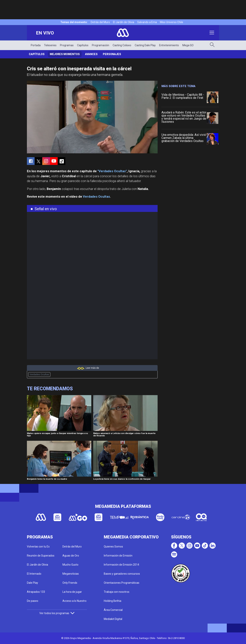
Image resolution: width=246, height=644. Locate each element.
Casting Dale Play (145, 45)
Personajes (112, 54)
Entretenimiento (169, 45)
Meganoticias (71, 574)
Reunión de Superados (41, 556)
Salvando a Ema (147, 22)
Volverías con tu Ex (38, 547)
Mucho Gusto (70, 565)
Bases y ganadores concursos (122, 574)
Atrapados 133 (36, 592)
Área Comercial (113, 610)
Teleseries (50, 45)
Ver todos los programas (57, 613)
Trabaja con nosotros (117, 592)
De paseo (33, 601)
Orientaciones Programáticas (122, 583)
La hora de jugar (72, 592)
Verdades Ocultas (96, 196)
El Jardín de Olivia (124, 22)
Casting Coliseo (122, 45)
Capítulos (83, 45)
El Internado (34, 574)
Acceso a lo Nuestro (74, 601)
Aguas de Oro (71, 556)
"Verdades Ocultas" (112, 171)
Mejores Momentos (65, 54)
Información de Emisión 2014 (121, 565)
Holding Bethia (113, 601)
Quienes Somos (113, 547)
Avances (91, 54)
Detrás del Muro (100, 22)
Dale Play (32, 583)
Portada (36, 45)
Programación (101, 45)
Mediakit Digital (113, 619)
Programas (67, 45)
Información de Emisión (118, 556)
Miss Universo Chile (172, 22)
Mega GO (188, 45)
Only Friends (70, 583)
